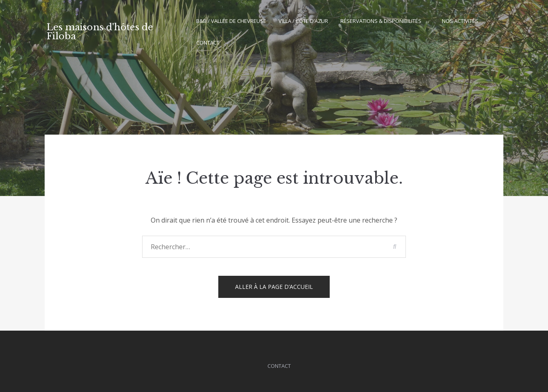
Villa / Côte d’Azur (303, 21)
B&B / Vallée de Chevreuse (231, 21)
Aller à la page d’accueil (274, 287)
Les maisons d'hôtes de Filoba (100, 32)
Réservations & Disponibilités (381, 21)
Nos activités (460, 21)
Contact (208, 43)
